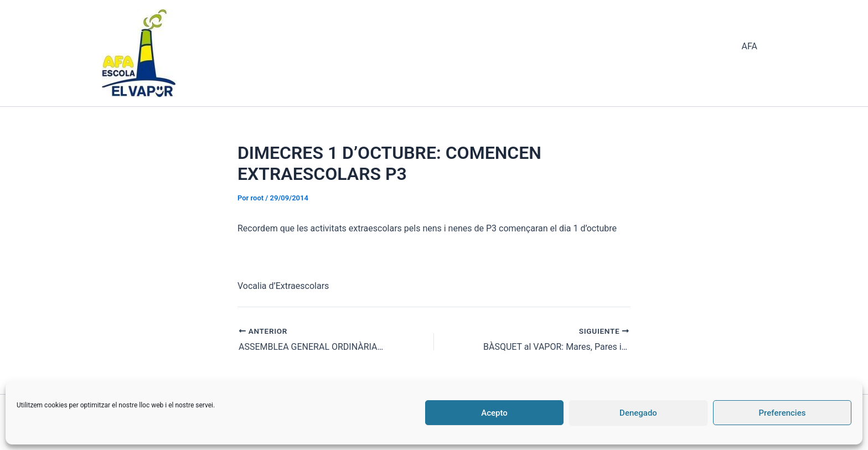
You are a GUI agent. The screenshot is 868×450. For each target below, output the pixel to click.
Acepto (494, 413)
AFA (750, 46)
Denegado (638, 413)
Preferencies (782, 413)
